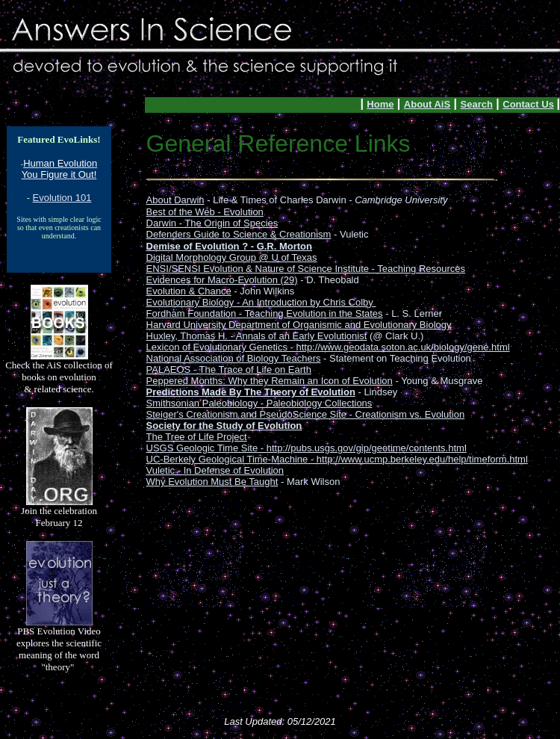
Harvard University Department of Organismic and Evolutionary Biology (299, 325)
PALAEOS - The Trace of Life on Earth (229, 369)
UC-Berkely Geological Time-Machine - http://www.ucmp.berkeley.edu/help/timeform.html (337, 459)
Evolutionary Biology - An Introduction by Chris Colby (261, 302)
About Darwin (175, 200)
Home (380, 104)
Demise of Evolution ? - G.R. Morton (229, 246)
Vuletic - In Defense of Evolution (215, 470)
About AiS (427, 104)
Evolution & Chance (189, 291)
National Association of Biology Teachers (234, 358)
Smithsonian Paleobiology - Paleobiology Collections (259, 403)
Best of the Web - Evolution (205, 212)
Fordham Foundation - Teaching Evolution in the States (265, 313)
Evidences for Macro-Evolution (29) (222, 280)
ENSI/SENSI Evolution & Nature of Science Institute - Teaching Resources (306, 269)
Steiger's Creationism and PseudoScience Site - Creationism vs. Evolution (306, 414)
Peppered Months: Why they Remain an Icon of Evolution (270, 381)
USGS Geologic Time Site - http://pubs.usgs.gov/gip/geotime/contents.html (307, 448)
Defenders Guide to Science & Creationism (239, 234)
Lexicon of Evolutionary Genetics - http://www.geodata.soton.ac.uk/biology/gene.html (328, 347)
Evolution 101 (62, 198)
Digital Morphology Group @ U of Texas (232, 257)
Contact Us (528, 104)
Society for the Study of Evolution (224, 426)
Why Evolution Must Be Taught (212, 482)
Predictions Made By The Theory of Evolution (251, 392)
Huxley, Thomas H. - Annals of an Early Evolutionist (257, 336)
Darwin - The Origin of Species (212, 223)
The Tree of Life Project (197, 437)
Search (477, 104)
